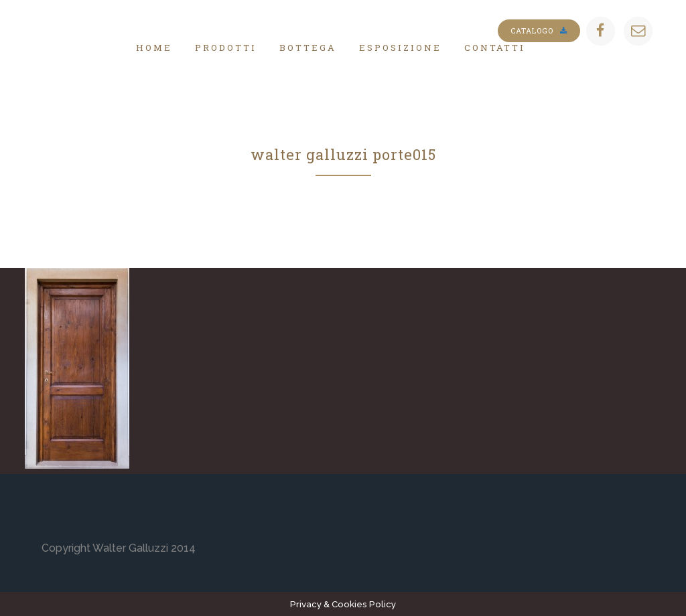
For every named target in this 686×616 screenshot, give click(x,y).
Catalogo (539, 30)
